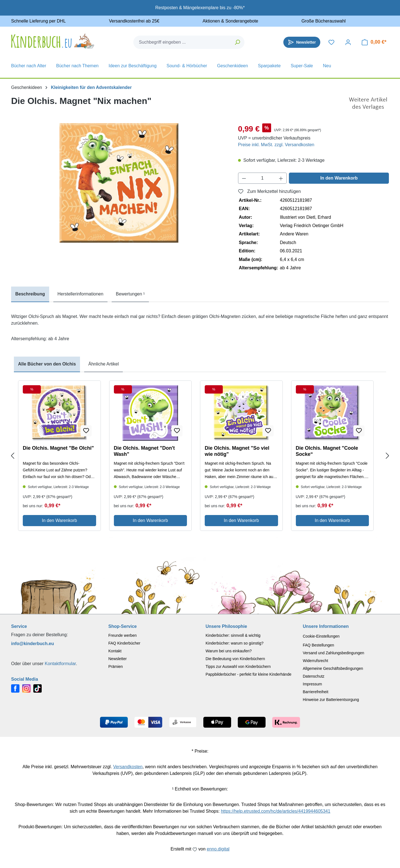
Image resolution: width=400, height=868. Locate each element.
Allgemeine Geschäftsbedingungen (333, 668)
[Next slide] (387, 456)
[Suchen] (238, 42)
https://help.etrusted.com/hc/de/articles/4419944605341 (276, 811)
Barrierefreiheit (316, 692)
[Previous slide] (12, 456)
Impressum (312, 684)
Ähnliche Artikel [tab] (103, 364)
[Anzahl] (262, 178)
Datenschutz (314, 676)
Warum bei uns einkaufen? (229, 651)
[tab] (30, 294)
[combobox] (182, 42)
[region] (119, 183)
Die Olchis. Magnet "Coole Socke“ (327, 451)
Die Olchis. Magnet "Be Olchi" (58, 448)
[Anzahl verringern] (244, 178)
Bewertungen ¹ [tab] (130, 294)
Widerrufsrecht (315, 661)
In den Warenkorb (339, 178)
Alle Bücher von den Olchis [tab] (47, 364)
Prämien (116, 666)
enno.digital (218, 849)
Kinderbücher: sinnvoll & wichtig (233, 635)
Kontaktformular (60, 664)
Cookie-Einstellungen (321, 636)
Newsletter (117, 659)
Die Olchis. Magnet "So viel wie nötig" (237, 451)
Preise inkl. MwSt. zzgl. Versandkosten (276, 145)
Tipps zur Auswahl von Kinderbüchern (238, 666)
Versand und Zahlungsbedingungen (333, 653)
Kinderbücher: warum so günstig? (235, 643)
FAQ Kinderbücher (124, 643)
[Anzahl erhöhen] (281, 178)
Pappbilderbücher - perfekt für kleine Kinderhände (248, 674)
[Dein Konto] (348, 42)
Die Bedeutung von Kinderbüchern (235, 659)
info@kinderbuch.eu (32, 644)
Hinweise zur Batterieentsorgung (331, 700)
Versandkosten (128, 767)
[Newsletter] (302, 42)
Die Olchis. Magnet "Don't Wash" (144, 451)
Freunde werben (122, 635)
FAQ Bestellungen (318, 645)
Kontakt (115, 651)
